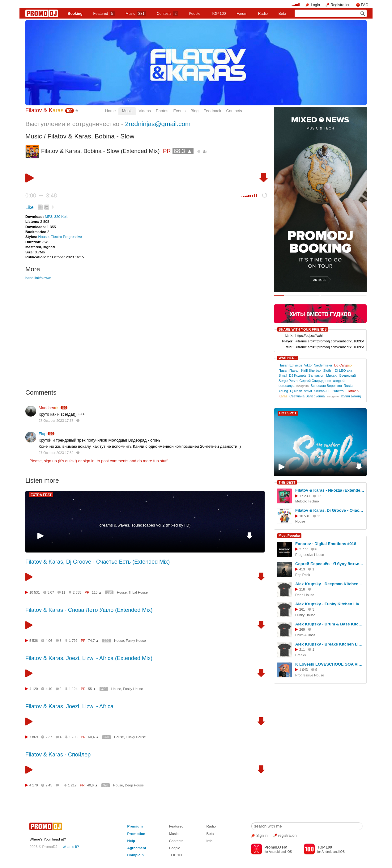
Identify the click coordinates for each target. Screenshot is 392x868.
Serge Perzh (288, 381)
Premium (135, 826)
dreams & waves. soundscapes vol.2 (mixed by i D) (145, 525)
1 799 (73, 641)
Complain (136, 855)
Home (111, 111)
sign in (89, 461)
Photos (162, 111)
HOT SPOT (288, 413)
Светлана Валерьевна (307, 396)
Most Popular (289, 536)
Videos (145, 111)
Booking (75, 14)
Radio (263, 14)
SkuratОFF (322, 391)
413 (302, 569)
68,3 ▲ (183, 151)
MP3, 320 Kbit (56, 216)
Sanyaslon (316, 375)
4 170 (34, 785)
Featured (104, 14)
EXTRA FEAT (41, 495)
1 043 (304, 670)
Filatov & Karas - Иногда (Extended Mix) (330, 490)
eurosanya (287, 386)
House (43, 237)
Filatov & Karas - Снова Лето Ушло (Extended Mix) (89, 610)
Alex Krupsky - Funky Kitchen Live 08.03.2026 (330, 604)
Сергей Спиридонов (315, 381)
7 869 (34, 737)
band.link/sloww (38, 278)
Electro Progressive (66, 237)
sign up (50, 461)
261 (302, 609)
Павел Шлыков (290, 365)
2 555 (77, 592)
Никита (338, 391)
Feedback (212, 111)
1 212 (72, 785)
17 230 (305, 496)
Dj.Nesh (296, 391)
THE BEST (287, 482)
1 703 (73, 737)
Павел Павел (289, 370)
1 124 (73, 689)
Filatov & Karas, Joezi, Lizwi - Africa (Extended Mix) (89, 658)
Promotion (136, 834)
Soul (320, 457)
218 (302, 589)
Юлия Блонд (351, 396)
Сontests (167, 14)
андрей (339, 381)
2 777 (304, 549)
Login (315, 5)
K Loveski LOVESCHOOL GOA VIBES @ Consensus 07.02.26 (330, 664)
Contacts (234, 111)
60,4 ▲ (94, 737)
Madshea (49, 408)
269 (302, 629)
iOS (289, 852)
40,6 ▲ (93, 785)
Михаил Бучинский (341, 375)
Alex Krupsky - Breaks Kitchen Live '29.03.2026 (330, 644)
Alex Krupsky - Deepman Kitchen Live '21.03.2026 (330, 584)
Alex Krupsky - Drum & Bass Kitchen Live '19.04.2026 (330, 624)
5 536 (34, 641)
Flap (43, 434)
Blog (194, 111)
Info (209, 841)
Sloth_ (328, 370)
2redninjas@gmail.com (158, 124)
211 (302, 650)
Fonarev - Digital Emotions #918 (326, 544)
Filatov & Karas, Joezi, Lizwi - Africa (69, 706)
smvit (308, 391)
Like (30, 207)
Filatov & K (44, 110)
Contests (176, 841)
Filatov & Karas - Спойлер (58, 755)
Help (131, 841)
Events (180, 111)
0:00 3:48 (41, 196)
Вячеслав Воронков (326, 386)
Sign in (262, 836)
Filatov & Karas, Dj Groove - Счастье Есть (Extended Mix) (98, 562)
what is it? (71, 847)
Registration (340, 5)
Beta (282, 14)
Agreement (137, 848)
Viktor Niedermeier (318, 365)
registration (287, 836)
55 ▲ (92, 689)
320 (109, 593)
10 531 (35, 592)
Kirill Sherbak (311, 370)
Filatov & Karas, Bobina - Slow (91, 136)
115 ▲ (97, 592)
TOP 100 (219, 14)
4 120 (34, 689)
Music (136, 14)
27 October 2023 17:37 (56, 421)
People (195, 14)
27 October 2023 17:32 (56, 453)
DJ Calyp (343, 365)
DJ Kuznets (298, 375)
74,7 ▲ (94, 641)
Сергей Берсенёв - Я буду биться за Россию (330, 564)
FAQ (365, 5)
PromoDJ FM (276, 847)
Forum (242, 14)
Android (274, 852)
